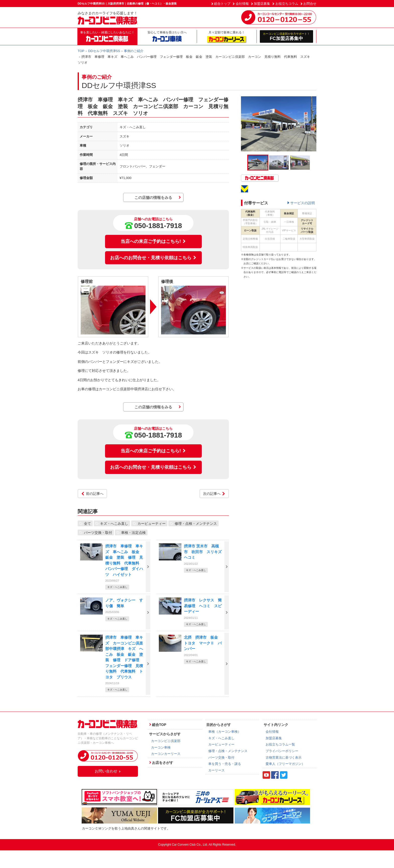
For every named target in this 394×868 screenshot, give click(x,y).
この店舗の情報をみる (153, 198)
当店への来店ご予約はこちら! (153, 241)
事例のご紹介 (134, 51)
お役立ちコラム (287, 4)
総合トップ (222, 4)
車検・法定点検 (133, 532)
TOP (81, 51)
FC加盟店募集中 (287, 36)
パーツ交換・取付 (98, 532)
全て (87, 523)
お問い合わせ (108, 771)
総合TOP (159, 725)
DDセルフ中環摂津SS (104, 51)
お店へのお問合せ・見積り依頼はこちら (153, 258)
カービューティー (152, 523)
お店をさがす (163, 763)
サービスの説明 (303, 203)
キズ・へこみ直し (114, 523)
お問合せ (310, 4)
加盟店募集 (262, 4)
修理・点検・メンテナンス (196, 523)
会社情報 (242, 4)
